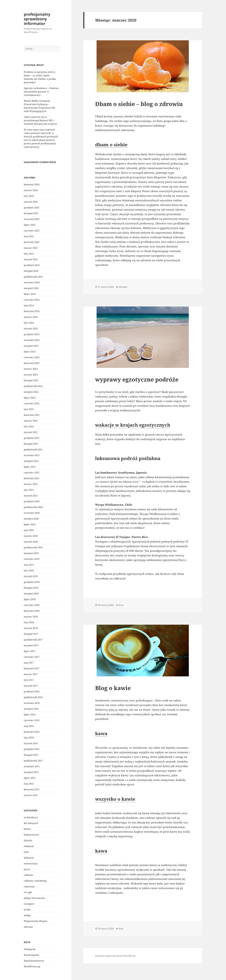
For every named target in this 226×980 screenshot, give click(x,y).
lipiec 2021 (30, 467)
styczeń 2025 (31, 259)
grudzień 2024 (32, 265)
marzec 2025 (31, 248)
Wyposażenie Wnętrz (36, 921)
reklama (28, 875)
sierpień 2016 (31, 709)
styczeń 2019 (31, 576)
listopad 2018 (31, 588)
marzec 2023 (31, 369)
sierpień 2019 (31, 553)
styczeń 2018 (31, 628)
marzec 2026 (31, 190)
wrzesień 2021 (32, 455)
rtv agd (28, 892)
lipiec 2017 (30, 651)
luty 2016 (29, 738)
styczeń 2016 (31, 743)
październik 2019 (33, 547)
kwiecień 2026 (32, 185)
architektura (31, 817)
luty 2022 (29, 426)
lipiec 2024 (30, 294)
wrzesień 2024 (32, 282)
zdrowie (28, 927)
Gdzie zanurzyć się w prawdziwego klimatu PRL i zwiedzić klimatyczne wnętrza (41, 120)
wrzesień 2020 (32, 513)
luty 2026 (29, 196)
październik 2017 (33, 640)
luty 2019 (29, 571)
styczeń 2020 (31, 542)
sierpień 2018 (31, 594)
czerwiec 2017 (32, 657)
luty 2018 (29, 622)
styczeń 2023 (31, 375)
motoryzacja (31, 863)
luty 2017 (29, 680)
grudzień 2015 (32, 749)
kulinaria (29, 858)
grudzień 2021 (32, 438)
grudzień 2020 (32, 501)
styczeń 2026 (31, 202)
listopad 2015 (31, 755)
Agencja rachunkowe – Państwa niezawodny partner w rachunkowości (41, 92)
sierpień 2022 (31, 392)
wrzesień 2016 (32, 703)
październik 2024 (33, 277)
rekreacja (29, 887)
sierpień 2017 (31, 645)
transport (29, 904)
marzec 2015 (31, 795)
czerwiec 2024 (32, 300)
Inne (26, 852)
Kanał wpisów (31, 955)
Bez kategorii (31, 823)
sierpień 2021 (31, 461)
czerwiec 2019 (32, 559)
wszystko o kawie (115, 799)
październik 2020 (33, 507)
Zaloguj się (30, 949)
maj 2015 (29, 784)
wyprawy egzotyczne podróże (137, 379)
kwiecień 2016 (32, 732)
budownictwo (31, 835)
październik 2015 (33, 761)
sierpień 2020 (31, 519)
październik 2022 (33, 386)
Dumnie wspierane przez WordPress (115, 956)
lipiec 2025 (30, 225)
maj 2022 (29, 409)
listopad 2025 (31, 213)
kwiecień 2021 (32, 478)
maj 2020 (29, 530)
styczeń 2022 (31, 432)
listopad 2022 (31, 380)
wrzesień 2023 (32, 340)
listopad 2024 (31, 271)
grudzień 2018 (32, 582)
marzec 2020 (31, 536)
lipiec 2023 (30, 352)
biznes (27, 829)
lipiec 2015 (30, 778)
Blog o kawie (113, 688)
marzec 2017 (31, 674)
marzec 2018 (31, 617)
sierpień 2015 (31, 772)
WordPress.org (32, 966)
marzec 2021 (31, 484)
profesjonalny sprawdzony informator (37, 19)
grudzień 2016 (32, 692)
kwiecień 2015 (32, 789)
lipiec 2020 (30, 524)
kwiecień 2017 (32, 668)
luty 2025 (29, 254)
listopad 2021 (31, 444)
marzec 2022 (31, 421)
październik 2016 (33, 697)
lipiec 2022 (30, 398)
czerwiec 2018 (32, 605)
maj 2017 (29, 663)
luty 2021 (29, 490)
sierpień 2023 (31, 346)
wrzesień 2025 (32, 219)
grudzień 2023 (32, 334)
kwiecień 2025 (32, 242)
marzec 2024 (31, 317)
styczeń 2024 (31, 329)
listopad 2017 (31, 634)
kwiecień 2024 (32, 311)
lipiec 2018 (30, 599)
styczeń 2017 (31, 686)
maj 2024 (29, 305)
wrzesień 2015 (32, 766)
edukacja (29, 846)
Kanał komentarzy (34, 961)
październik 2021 (33, 450)
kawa (101, 733)
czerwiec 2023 (32, 357)
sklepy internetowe (34, 898)
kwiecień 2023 (32, 363)
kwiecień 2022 (32, 415)
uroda (27, 910)
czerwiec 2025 (32, 231)
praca (27, 869)
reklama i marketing (35, 881)
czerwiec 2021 (32, 473)
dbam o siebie (111, 145)
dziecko (28, 840)
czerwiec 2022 (32, 403)
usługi (27, 915)
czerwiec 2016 (32, 720)
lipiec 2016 (30, 715)
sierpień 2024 (31, 288)
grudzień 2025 (32, 208)
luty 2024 (29, 323)
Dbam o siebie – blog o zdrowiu (139, 104)
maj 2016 (29, 726)
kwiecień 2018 (32, 611)
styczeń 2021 (31, 496)
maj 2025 (29, 236)
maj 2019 (29, 565)
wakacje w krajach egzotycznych (133, 425)
